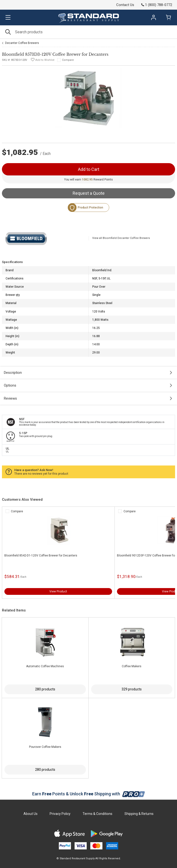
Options (10, 385)
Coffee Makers (132, 666)
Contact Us (125, 5)
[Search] (88, 32)
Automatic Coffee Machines (45, 666)
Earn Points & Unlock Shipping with (88, 794)
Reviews (10, 398)
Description (13, 373)
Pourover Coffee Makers (45, 747)
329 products (132, 689)
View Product (58, 591)
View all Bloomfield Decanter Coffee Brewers (121, 238)
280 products (45, 689)
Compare (68, 60)
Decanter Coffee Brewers (22, 43)
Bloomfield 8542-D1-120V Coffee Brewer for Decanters (41, 556)
